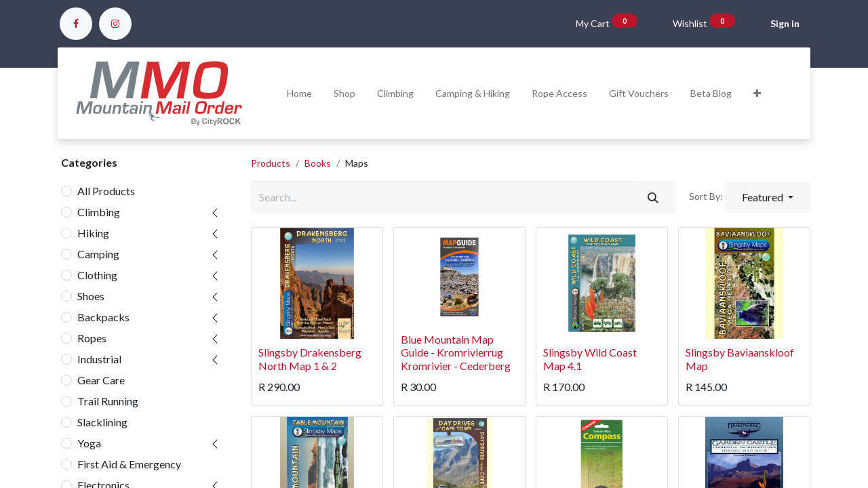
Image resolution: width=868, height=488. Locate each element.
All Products (106, 191)
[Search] (653, 197)
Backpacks (103, 317)
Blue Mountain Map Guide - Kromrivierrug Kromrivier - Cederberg (456, 352)
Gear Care (101, 380)
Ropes (92, 338)
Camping (98, 254)
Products (271, 163)
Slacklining (102, 422)
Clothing (97, 275)
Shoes (91, 296)
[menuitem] (299, 93)
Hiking (93, 233)
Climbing (99, 212)
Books (318, 163)
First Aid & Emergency (129, 464)
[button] (757, 93)
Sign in (785, 23)
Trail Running (108, 401)
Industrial (99, 359)
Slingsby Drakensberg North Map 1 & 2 (310, 359)
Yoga (89, 443)
